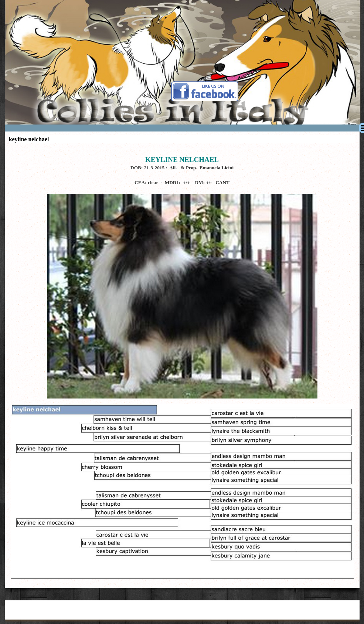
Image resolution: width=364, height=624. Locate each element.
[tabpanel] (182, 274)
